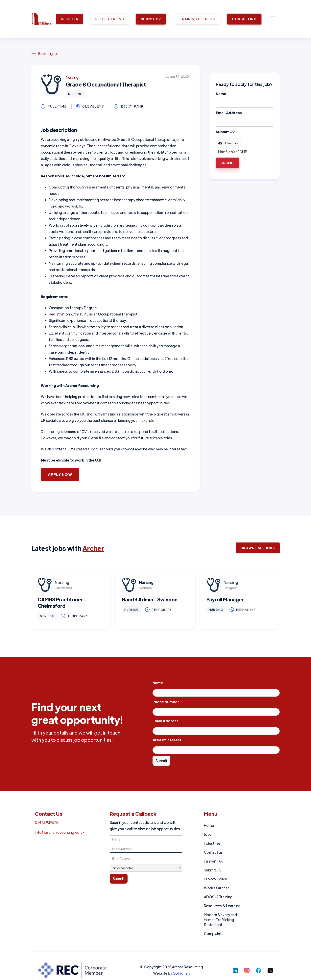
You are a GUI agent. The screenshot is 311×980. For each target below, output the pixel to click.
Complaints (214, 933)
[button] (273, 19)
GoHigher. (181, 973)
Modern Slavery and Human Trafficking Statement (220, 920)
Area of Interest (167, 740)
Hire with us (213, 861)
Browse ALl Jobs (258, 548)
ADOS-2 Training (218, 897)
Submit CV (225, 132)
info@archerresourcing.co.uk (60, 832)
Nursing (72, 77)
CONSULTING (244, 19)
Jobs (208, 834)
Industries (212, 843)
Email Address (229, 113)
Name (221, 94)
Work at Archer (216, 888)
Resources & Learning (222, 906)
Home (209, 825)
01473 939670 (47, 822)
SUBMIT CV (151, 19)
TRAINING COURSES (198, 19)
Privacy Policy (215, 879)
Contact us (213, 852)
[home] (41, 19)
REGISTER (70, 19)
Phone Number (166, 702)
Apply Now (60, 474)
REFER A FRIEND (110, 19)
